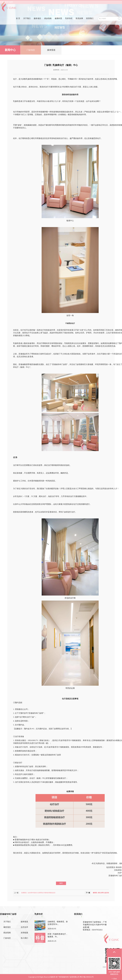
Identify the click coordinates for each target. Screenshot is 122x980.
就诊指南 (48, 22)
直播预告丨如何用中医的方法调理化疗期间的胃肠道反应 (38, 893)
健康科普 (58, 22)
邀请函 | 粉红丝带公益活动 (101, 893)
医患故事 (79, 22)
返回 (61, 883)
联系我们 (90, 22)
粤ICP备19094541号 (87, 977)
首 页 (18, 22)
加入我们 (24, 938)
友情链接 (24, 933)
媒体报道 (51, 50)
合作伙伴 (24, 927)
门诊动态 (31, 50)
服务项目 (37, 22)
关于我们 (27, 22)
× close (114, 979)
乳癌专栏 (69, 22)
